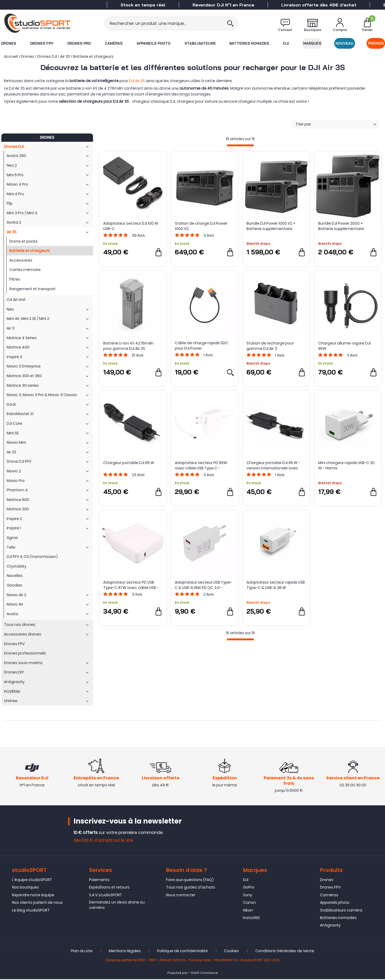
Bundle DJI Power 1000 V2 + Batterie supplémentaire (271, 226)
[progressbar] (240, 145)
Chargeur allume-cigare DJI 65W (344, 346)
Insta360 (251, 918)
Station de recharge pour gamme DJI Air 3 (270, 346)
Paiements (99, 881)
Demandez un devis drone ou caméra (117, 906)
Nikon (248, 911)
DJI (286, 43)
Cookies (232, 951)
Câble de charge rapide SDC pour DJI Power (202, 346)
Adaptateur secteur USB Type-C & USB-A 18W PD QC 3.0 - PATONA (203, 585)
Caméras (114, 43)
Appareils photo (153, 43)
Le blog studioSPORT (31, 911)
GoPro (249, 888)
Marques (312, 43)
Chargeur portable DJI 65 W (129, 463)
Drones (8, 43)
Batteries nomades (249, 43)
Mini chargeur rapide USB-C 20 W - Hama (346, 465)
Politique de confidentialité (182, 951)
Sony (248, 896)
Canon (249, 903)
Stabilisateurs (200, 43)
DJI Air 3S (137, 81)
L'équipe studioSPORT (32, 881)
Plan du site (82, 951)
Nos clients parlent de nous (37, 903)
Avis (138, 235)
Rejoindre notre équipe (33, 896)
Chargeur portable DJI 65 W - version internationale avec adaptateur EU (273, 465)
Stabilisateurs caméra (341, 911)
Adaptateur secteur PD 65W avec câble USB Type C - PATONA (201, 465)
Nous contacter (181, 896)
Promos (376, 43)
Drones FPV (42, 43)
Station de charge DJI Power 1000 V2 (201, 226)
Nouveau (345, 43)
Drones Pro (79, 43)
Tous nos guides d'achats (191, 888)
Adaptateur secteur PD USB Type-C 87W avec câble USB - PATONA (131, 585)
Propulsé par (177, 973)
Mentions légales (125, 951)
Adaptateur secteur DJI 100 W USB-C (131, 226)
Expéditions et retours (109, 888)
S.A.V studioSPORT (106, 896)
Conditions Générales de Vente (285, 951)
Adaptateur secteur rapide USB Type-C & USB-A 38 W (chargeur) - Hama (276, 585)
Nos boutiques (26, 888)
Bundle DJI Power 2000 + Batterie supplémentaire (341, 226)
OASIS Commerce (204, 973)
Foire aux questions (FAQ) (190, 881)
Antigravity (330, 926)
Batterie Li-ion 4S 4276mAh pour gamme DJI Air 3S (128, 346)
